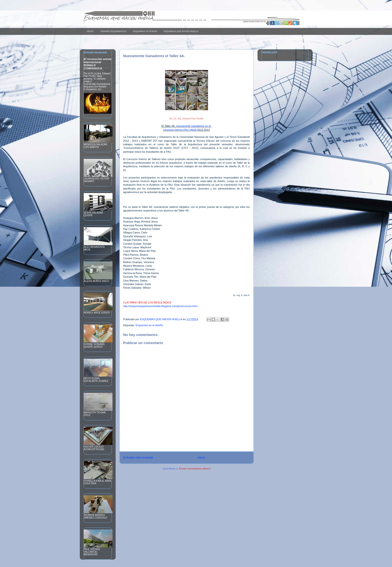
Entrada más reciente (138, 457)
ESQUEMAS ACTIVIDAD (145, 31)
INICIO (90, 31)
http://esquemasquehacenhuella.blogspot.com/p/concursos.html (160, 306)
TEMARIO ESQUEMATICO (113, 31)
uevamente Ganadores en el (194, 126)
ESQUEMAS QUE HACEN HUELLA (181, 31)
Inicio (201, 457)
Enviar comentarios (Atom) (195, 469)
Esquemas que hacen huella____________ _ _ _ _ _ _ (145, 18)
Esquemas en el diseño (149, 325)
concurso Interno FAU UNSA (180, 130)
